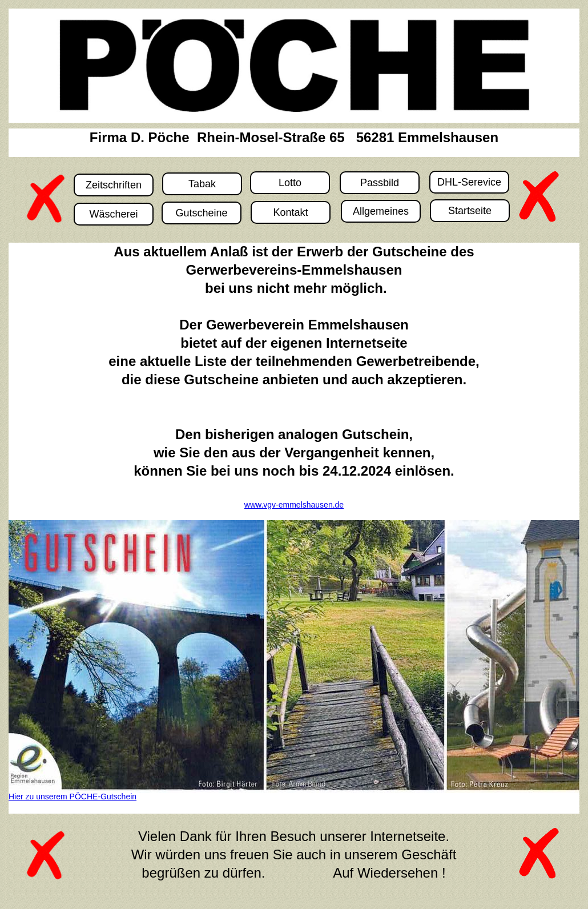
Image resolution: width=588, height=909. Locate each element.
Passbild (380, 183)
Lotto (290, 183)
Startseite (470, 211)
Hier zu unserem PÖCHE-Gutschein (73, 797)
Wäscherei (113, 214)
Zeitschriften (114, 185)
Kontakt (290, 212)
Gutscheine (201, 213)
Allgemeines (381, 211)
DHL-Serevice (469, 182)
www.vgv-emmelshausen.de (294, 505)
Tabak (202, 184)
